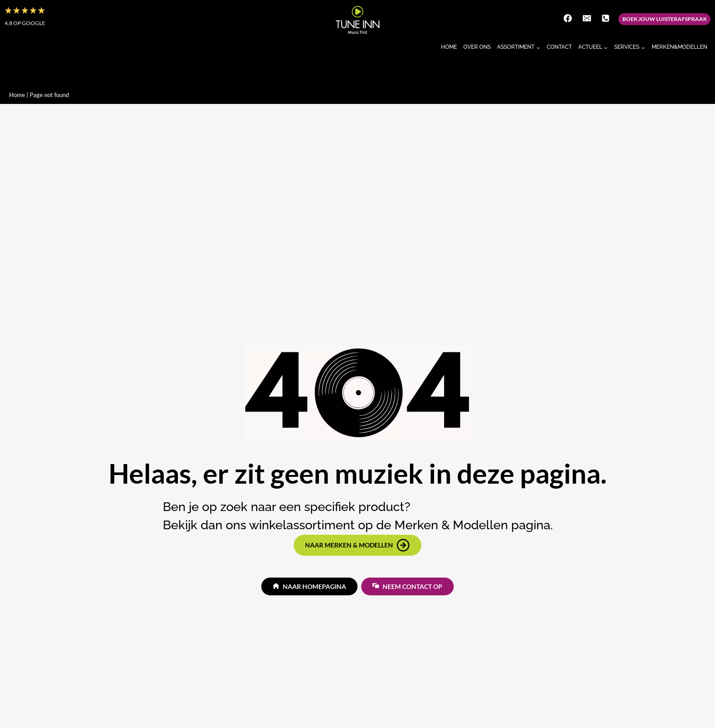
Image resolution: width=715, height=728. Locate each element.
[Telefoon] (606, 18)
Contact (559, 47)
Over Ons (477, 47)
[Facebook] (568, 18)
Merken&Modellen (679, 47)
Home (449, 47)
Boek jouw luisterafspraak (665, 19)
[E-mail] (587, 18)
